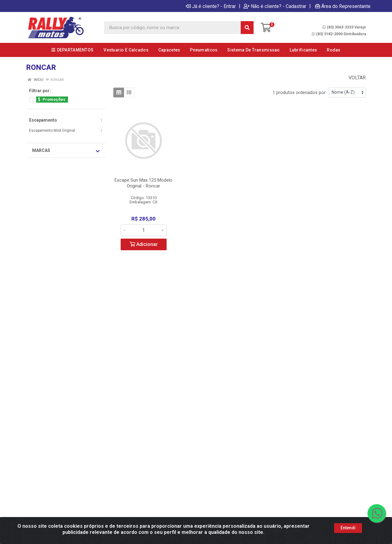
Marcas (66, 151)
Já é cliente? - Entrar (211, 6)
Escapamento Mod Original (52, 130)
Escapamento (43, 120)
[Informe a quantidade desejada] (144, 230)
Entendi (348, 528)
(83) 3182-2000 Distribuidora (339, 34)
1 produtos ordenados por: (300, 93)
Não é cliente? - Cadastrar (275, 6)
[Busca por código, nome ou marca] (173, 28)
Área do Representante (343, 6)
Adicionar (144, 244)
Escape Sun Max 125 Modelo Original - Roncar (143, 183)
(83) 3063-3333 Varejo (344, 27)
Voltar (354, 78)
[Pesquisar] (247, 28)
